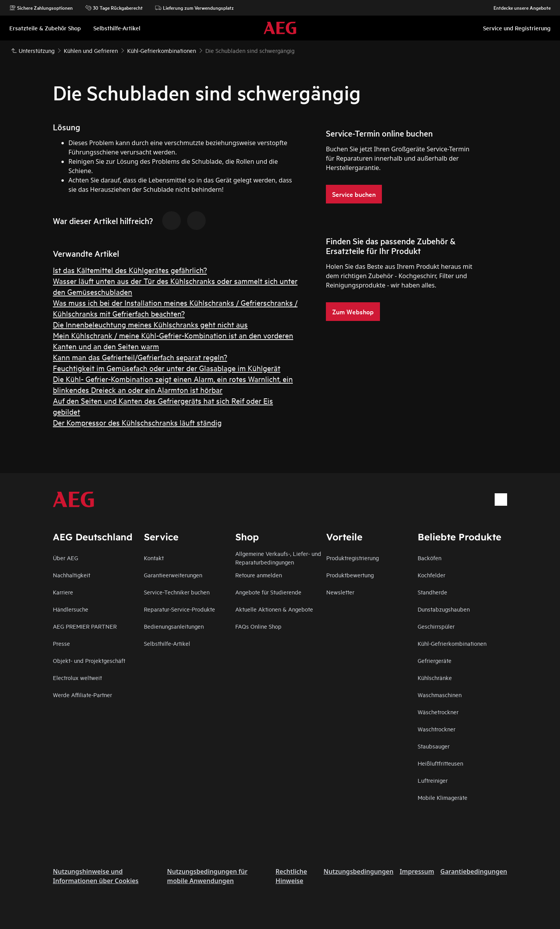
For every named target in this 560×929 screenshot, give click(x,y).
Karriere (63, 592)
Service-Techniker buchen (177, 592)
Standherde (432, 592)
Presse (61, 643)
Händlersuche (71, 609)
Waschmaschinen (440, 695)
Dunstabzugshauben (444, 609)
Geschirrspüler (436, 626)
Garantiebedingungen (474, 871)
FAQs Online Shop (258, 626)
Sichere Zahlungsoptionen (41, 8)
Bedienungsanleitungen (174, 626)
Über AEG (66, 558)
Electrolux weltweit (77, 677)
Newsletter (340, 592)
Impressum (417, 871)
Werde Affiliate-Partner (82, 695)
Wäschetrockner (438, 712)
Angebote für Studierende (268, 592)
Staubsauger (434, 746)
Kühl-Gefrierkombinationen (452, 643)
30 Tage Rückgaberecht (114, 8)
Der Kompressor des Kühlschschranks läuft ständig (137, 422)
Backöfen (430, 558)
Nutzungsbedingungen (359, 871)
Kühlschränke (435, 677)
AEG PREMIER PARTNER (85, 626)
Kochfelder (431, 575)
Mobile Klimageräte (443, 797)
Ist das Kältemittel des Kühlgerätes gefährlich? (130, 270)
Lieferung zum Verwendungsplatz (194, 8)
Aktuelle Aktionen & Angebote (274, 609)
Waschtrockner (437, 729)
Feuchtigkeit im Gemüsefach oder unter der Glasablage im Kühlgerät (167, 368)
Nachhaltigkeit (72, 575)
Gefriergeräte (435, 660)
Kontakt (154, 558)
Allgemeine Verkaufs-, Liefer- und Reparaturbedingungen (278, 558)
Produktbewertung (350, 575)
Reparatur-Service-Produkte (179, 609)
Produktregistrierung (353, 558)
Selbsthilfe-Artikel (167, 643)
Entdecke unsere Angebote (518, 8)
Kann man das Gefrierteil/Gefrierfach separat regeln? (140, 357)
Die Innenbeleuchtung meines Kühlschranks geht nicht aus (150, 324)
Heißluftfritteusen (440, 763)
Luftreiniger (433, 780)
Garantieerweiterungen (173, 575)
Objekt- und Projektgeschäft (89, 660)
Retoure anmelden (259, 575)
